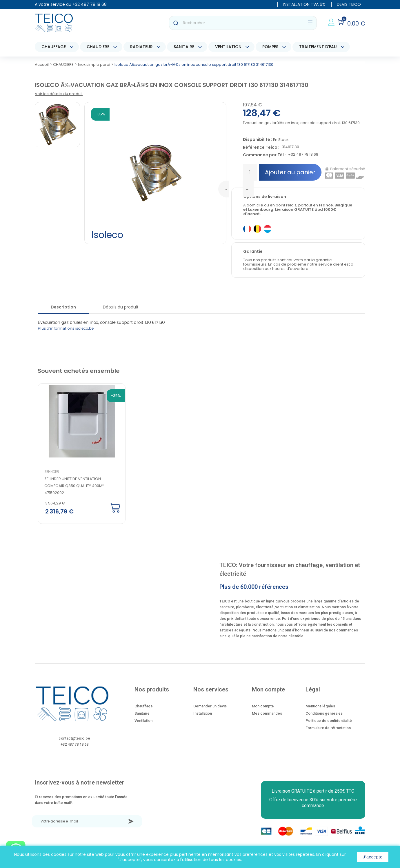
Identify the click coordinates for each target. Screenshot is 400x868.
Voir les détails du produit (59, 94)
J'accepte (373, 857)
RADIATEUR (141, 47)
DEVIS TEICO (349, 4)
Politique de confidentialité (329, 721)
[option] (77, 454)
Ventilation (143, 721)
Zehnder (52, 472)
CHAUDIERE (98, 47)
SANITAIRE (184, 47)
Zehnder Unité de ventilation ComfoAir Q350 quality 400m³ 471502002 (74, 486)
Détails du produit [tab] (121, 307)
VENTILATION (228, 47)
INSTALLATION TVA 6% (304, 4)
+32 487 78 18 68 (90, 4)
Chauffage (144, 706)
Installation (203, 713)
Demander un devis (210, 706)
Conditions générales (324, 713)
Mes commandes (267, 713)
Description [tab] (63, 307)
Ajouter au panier (290, 172)
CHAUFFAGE (54, 47)
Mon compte (263, 706)
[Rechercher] (243, 23)
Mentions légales (320, 706)
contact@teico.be (74, 738)
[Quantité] (250, 172)
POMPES (270, 47)
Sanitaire (142, 713)
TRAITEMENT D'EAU (318, 47)
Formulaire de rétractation (328, 728)
